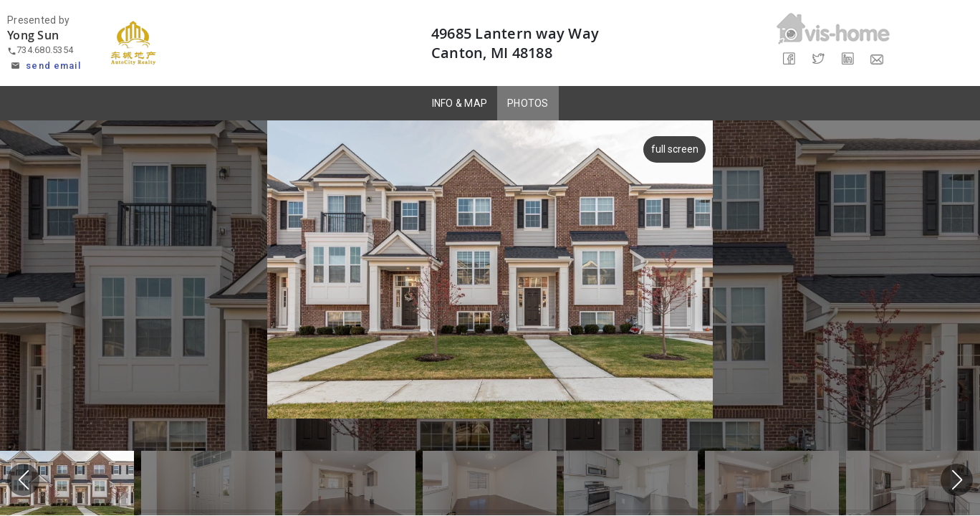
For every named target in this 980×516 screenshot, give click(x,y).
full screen (673, 149)
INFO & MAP (460, 103)
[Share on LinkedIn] (848, 59)
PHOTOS (528, 103)
